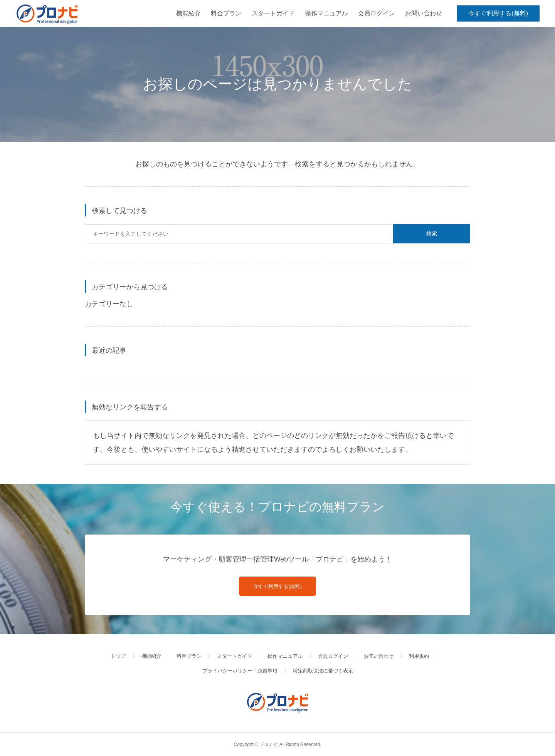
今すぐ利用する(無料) (498, 13)
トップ (118, 656)
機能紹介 (151, 656)
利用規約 (419, 656)
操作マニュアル (285, 656)
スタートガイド (235, 656)
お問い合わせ (378, 656)
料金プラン (189, 656)
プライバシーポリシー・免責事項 (240, 671)
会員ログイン (333, 656)
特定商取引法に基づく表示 (323, 671)
